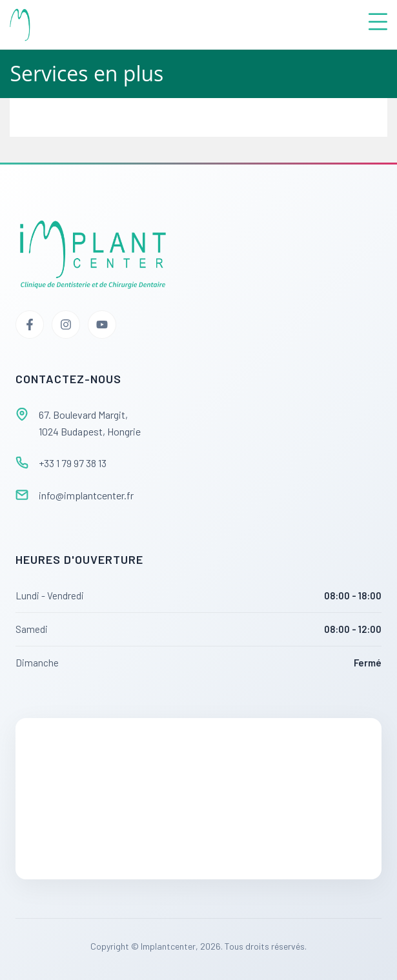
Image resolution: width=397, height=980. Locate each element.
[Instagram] (66, 325)
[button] (238, 25)
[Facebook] (30, 325)
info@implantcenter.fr (86, 495)
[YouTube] (102, 325)
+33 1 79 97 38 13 (73, 463)
